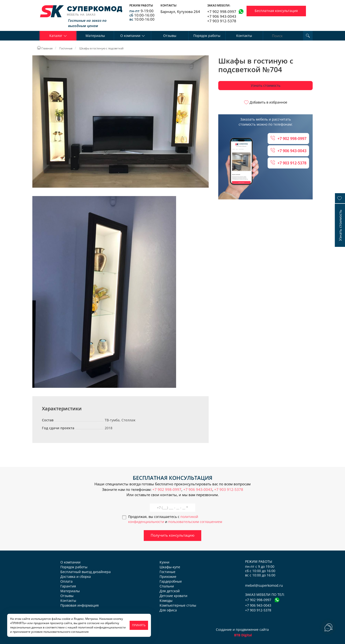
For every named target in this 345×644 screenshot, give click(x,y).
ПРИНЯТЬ (139, 625)
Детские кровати (173, 596)
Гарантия (68, 586)
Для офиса (168, 610)
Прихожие (168, 577)
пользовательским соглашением (195, 522)
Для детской (170, 591)
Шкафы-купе (170, 567)
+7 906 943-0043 (222, 16)
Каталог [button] (58, 36)
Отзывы (170, 36)
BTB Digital (243, 635)
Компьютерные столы (178, 605)
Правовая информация (80, 605)
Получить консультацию (172, 535)
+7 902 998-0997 (222, 12)
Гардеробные (171, 581)
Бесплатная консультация (276, 11)
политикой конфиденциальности (102, 627)
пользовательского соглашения (66, 632)
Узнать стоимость (266, 85)
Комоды (166, 600)
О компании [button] (133, 36)
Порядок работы (207, 36)
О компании (70, 562)
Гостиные (167, 572)
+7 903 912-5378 (222, 21)
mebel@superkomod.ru (264, 585)
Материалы (95, 36)
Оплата (66, 581)
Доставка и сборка (76, 577)
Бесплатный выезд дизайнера (86, 572)
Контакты (244, 36)
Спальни (167, 586)
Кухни (164, 562)
